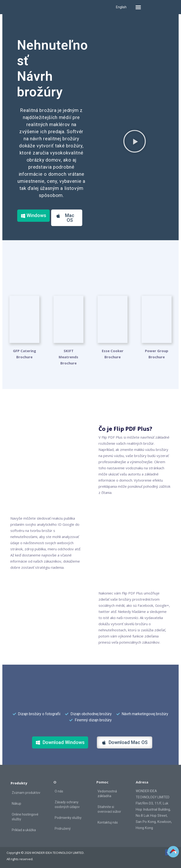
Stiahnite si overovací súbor (109, 809)
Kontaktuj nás (108, 822)
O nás (59, 791)
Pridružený (63, 829)
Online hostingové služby (25, 817)
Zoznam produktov (26, 793)
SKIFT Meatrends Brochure (68, 357)
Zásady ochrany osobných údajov (67, 804)
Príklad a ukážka (24, 830)
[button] (138, 7)
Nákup (16, 804)
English (121, 7)
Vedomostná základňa (107, 794)
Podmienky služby (68, 818)
